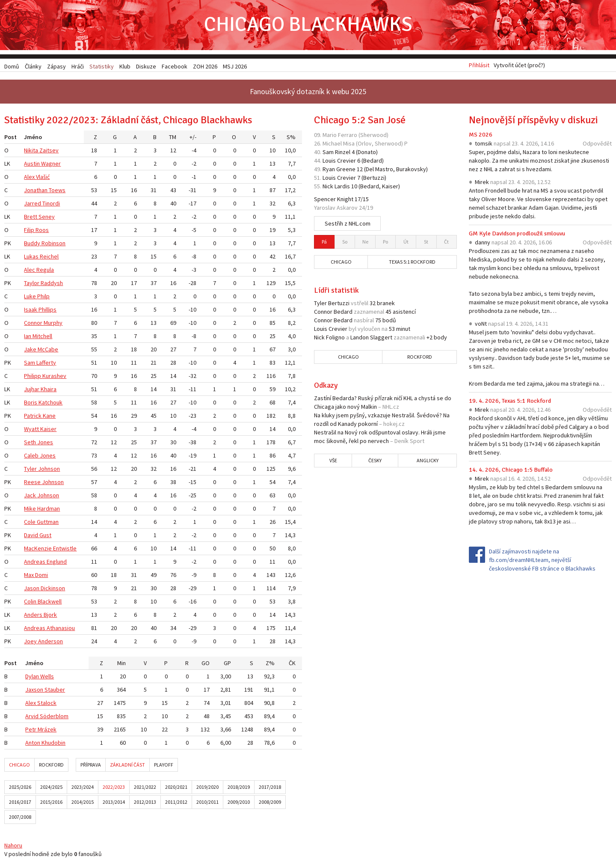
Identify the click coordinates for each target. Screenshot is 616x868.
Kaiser (48, 430)
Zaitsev (49, 152)
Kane (49, 417)
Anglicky (428, 462)
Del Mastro (379, 170)
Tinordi (51, 205)
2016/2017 (20, 803)
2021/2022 (145, 788)
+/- (193, 138)
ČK (292, 664)
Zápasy (56, 66)
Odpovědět (597, 145)
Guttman (48, 523)
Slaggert (381, 339)
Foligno (335, 339)
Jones (45, 443)
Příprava (91, 766)
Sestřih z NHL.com (348, 225)
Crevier (346, 162)
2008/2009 (270, 803)
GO (206, 664)
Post (10, 138)
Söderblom (54, 717)
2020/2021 (176, 788)
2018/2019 (239, 788)
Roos (42, 231)
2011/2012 (176, 803)
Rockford (51, 766)
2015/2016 (51, 803)
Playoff (164, 766)
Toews (57, 191)
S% (291, 138)
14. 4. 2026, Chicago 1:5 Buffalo (511, 471)
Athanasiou (61, 629)
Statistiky (102, 66)
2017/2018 (270, 788)
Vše (333, 462)
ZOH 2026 (205, 66)
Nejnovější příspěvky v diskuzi (533, 121)
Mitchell (42, 337)
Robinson (53, 244)
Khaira (49, 390)
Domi (41, 576)
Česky (375, 462)
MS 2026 (481, 136)
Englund (57, 563)
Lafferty (46, 364)
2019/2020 (207, 788)
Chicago (19, 766)
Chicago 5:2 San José (360, 121)
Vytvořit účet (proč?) (519, 66)
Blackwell (50, 603)
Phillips (47, 311)
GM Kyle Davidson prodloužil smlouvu (517, 235)
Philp (43, 297)
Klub (125, 66)
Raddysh (52, 284)
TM (173, 138)
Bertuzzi (374, 179)
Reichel (49, 258)
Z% (270, 664)
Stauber (55, 691)
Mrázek (47, 731)
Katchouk (50, 404)
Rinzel (343, 153)
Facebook (175, 66)
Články (33, 66)
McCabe (48, 351)
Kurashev (54, 377)
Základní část (127, 766)
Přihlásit (479, 66)
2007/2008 (20, 818)
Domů (12, 66)
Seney (47, 218)
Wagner (51, 165)
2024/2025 (51, 788)
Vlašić (43, 178)
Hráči (78, 66)
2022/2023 (114, 788)
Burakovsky (411, 170)
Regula (45, 271)
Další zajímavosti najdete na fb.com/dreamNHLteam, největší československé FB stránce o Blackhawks (542, 561)
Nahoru (13, 847)
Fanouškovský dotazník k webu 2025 (308, 93)
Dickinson (53, 589)
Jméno (33, 138)
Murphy (53, 324)
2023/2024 (83, 788)
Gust (45, 536)
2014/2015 (83, 803)
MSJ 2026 (235, 66)
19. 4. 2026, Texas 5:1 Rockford (510, 402)
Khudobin (53, 744)
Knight (345, 200)
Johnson (49, 470)
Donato (367, 153)
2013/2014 (114, 803)
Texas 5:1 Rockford (412, 263)
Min (121, 664)
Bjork (50, 616)
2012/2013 (145, 803)
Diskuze (146, 66)
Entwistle (65, 550)
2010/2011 (207, 803)
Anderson (50, 642)
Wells (47, 678)
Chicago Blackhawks (308, 25)
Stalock (47, 704)
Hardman (49, 510)
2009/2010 (239, 803)
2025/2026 (20, 788)
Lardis (342, 187)
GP (227, 664)
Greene (346, 170)
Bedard (373, 162)
